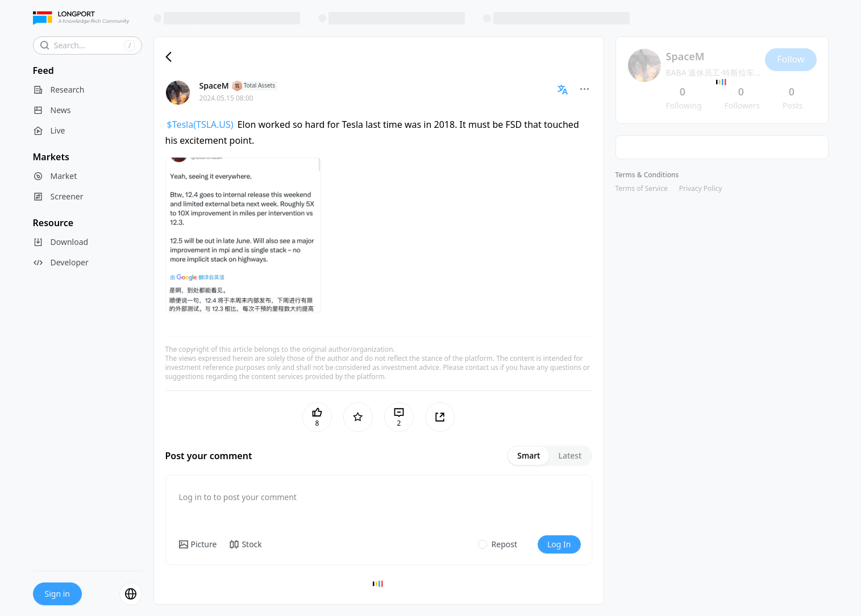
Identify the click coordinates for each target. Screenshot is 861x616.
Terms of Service (642, 188)
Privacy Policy (701, 188)
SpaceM (214, 86)
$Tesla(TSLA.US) (200, 124)
